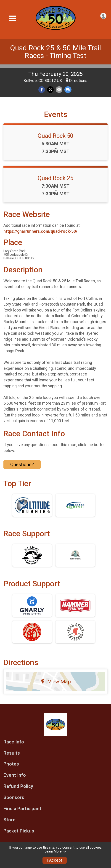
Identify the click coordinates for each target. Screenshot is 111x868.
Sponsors (14, 798)
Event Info (15, 775)
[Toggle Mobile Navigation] (13, 18)
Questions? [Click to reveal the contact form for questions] (22, 465)
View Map (56, 682)
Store (9, 820)
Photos (11, 764)
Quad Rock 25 (55, 178)
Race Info (14, 742)
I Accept (55, 860)
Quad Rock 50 (55, 136)
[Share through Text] (68, 90)
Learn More (55, 851)
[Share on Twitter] (50, 90)
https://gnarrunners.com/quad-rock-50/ (40, 231)
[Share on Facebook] (42, 90)
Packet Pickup (19, 831)
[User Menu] (103, 16)
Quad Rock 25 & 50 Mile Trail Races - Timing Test (55, 52)
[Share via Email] (59, 90)
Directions (78, 81)
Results (12, 753)
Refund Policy (18, 786)
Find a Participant (22, 809)
